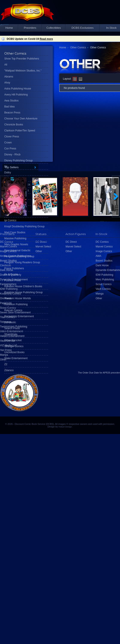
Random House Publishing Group (24, 292)
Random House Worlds (18, 298)
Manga (4, 355)
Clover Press (12, 137)
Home (9, 28)
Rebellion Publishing (16, 304)
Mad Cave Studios (15, 232)
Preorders (30, 28)
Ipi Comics (10, 220)
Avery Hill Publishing (16, 95)
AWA (98, 256)
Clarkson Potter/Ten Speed (20, 131)
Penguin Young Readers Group (22, 262)
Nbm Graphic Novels (16, 244)
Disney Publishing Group (18, 161)
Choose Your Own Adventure (21, 119)
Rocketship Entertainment (19, 316)
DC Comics (102, 242)
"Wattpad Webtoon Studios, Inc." (23, 71)
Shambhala (11, 334)
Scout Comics (103, 284)
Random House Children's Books (23, 286)
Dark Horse (102, 265)
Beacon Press (12, 113)
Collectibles (54, 28)
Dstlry (8, 173)
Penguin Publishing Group (19, 256)
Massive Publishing (15, 238)
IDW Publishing (104, 275)
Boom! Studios (104, 261)
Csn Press (10, 149)
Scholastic (10, 322)
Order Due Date (91, 373)
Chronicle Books (14, 125)
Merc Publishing (105, 280)
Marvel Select (73, 247)
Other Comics (78, 48)
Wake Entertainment (16, 358)
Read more (46, 39)
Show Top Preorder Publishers (22, 59)
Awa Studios (11, 101)
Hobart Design (65, 427)
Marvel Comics (104, 247)
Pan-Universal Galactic (17, 250)
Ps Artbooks (11, 274)
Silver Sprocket (13, 340)
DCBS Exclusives (83, 28)
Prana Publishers (14, 268)
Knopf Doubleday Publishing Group (24, 226)
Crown (8, 143)
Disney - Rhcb (12, 155)
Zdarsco (9, 370)
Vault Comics (103, 289)
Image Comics (104, 251)
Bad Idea (9, 107)
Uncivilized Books (14, 352)
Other (3, 360)
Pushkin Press (13, 280)
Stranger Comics (14, 346)
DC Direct (71, 242)
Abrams (9, 77)
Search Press (12, 328)
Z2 (6, 364)
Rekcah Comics (13, 310)
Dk (6, 167)
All (6, 65)
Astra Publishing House (18, 89)
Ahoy (7, 83)
